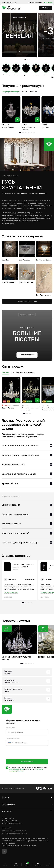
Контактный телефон (13, 738)
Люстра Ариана (8, 408)
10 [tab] (35, 133)
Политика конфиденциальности (14, 831)
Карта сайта (6, 828)
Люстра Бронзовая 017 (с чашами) (30, 409)
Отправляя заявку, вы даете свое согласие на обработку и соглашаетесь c (28, 769)
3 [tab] (29, 60)
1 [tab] (25, 60)
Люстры (5, 372)
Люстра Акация (8, 127)
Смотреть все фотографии (27, 301)
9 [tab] (33, 133)
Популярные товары (11, 92)
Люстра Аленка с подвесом (28, 128)
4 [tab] (25, 133)
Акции (25, 92)
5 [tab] (27, 133)
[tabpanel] (19, 35)
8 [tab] (32, 133)
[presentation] (23, 756)
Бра (13, 372)
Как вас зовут (11, 728)
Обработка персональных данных (15, 834)
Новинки (33, 92)
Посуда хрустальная (25, 372)
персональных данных (17, 769)
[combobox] (12, 743)
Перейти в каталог (27, 355)
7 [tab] (30, 133)
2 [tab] (28, 60)
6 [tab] (28, 133)
